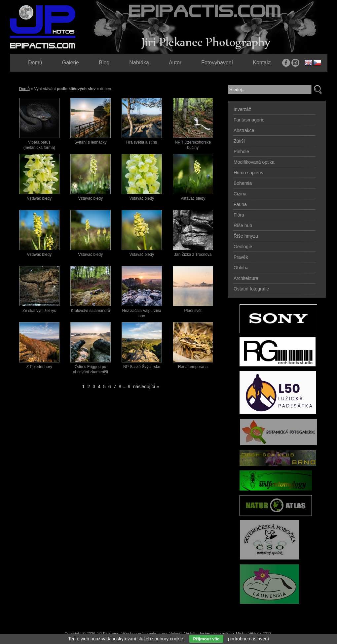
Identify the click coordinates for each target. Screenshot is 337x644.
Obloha (241, 268)
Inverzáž (242, 109)
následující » (146, 387)
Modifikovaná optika (254, 162)
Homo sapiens (248, 173)
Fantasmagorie (249, 120)
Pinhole (241, 152)
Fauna (240, 204)
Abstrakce (244, 130)
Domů (24, 89)
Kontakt (262, 63)
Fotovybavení (217, 63)
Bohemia (243, 183)
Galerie (71, 63)
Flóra (239, 215)
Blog (104, 63)
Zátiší (239, 141)
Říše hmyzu (246, 236)
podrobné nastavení (248, 639)
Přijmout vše (206, 639)
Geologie (243, 247)
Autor (175, 63)
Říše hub (243, 225)
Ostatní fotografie (251, 289)
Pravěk (241, 257)
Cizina (240, 194)
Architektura (246, 278)
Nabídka (139, 63)
